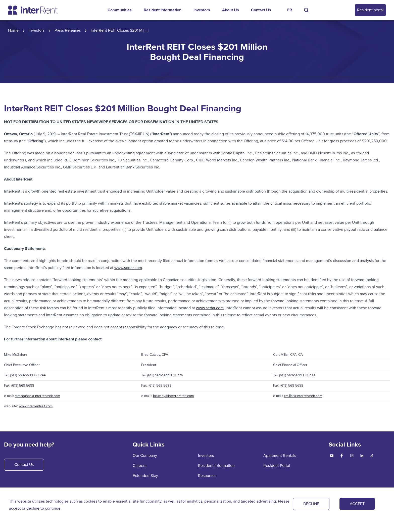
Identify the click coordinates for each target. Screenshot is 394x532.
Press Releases (68, 30)
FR (290, 10)
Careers (139, 465)
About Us (231, 10)
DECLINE (311, 504)
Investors (202, 10)
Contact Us (261, 10)
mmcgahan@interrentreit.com (37, 396)
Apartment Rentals (280, 455)
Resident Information (163, 10)
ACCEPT (357, 504)
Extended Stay (145, 476)
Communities (120, 10)
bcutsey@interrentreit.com (173, 396)
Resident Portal (277, 465)
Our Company (145, 455)
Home (13, 30)
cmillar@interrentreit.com (303, 396)
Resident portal (370, 10)
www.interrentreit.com (36, 406)
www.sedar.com (128, 268)
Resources (207, 476)
